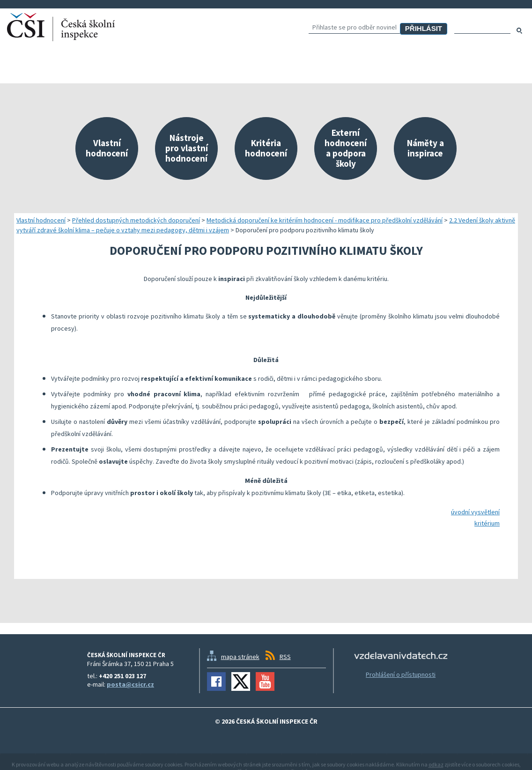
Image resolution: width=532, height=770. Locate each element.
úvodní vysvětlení (475, 512)
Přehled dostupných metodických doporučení (136, 220)
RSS (285, 657)
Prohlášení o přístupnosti (401, 674)
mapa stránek (240, 657)
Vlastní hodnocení (41, 220)
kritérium (487, 523)
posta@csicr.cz (130, 684)
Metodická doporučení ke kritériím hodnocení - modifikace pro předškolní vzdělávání (325, 220)
